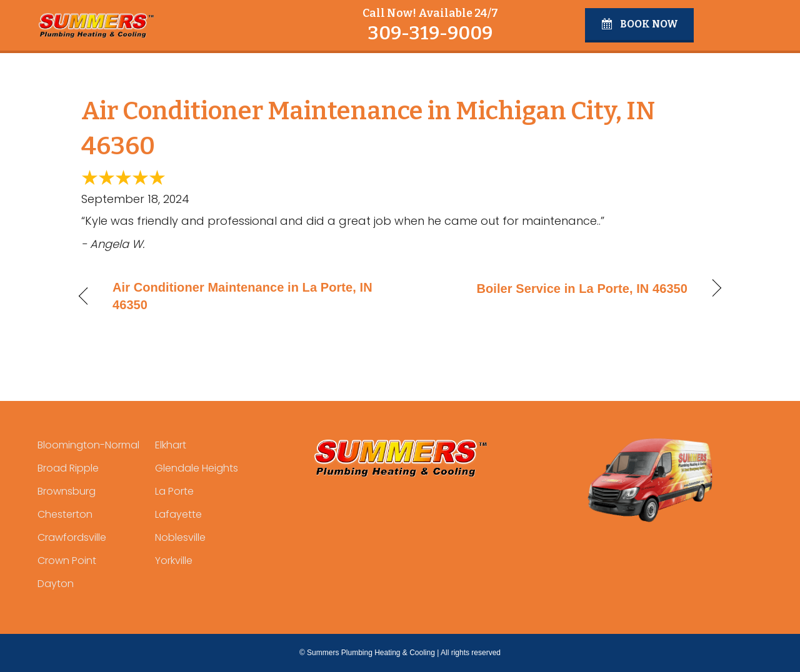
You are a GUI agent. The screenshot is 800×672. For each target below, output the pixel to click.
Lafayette (178, 514)
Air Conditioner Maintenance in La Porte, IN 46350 (242, 296)
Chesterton (65, 514)
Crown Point (67, 561)
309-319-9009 (430, 33)
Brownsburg (67, 491)
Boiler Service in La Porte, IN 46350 (582, 289)
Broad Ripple (68, 468)
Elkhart (171, 445)
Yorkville (174, 561)
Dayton (56, 584)
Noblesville (180, 537)
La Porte (174, 491)
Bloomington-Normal (88, 445)
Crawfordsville (72, 537)
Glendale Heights (197, 468)
